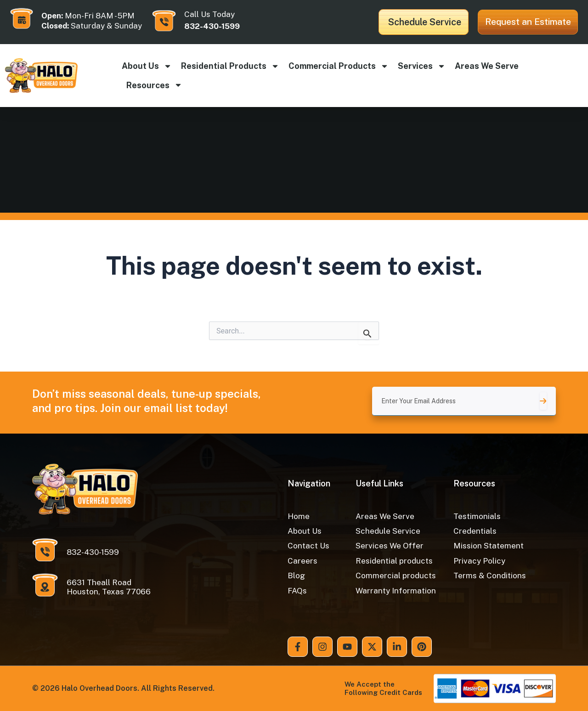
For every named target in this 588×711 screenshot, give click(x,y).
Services (422, 66)
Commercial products (339, 66)
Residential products (230, 66)
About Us (147, 66)
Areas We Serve (487, 66)
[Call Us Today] (164, 21)
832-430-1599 (212, 26)
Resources (154, 85)
